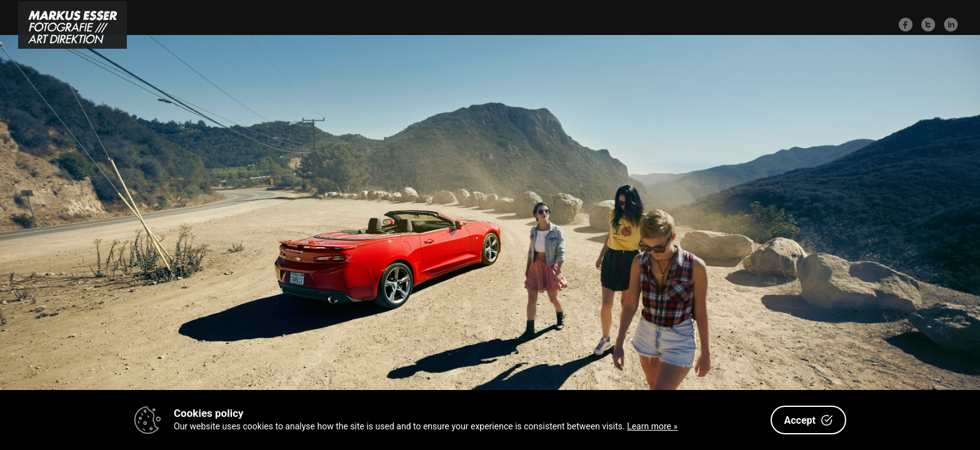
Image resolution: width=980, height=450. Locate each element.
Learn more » (652, 426)
